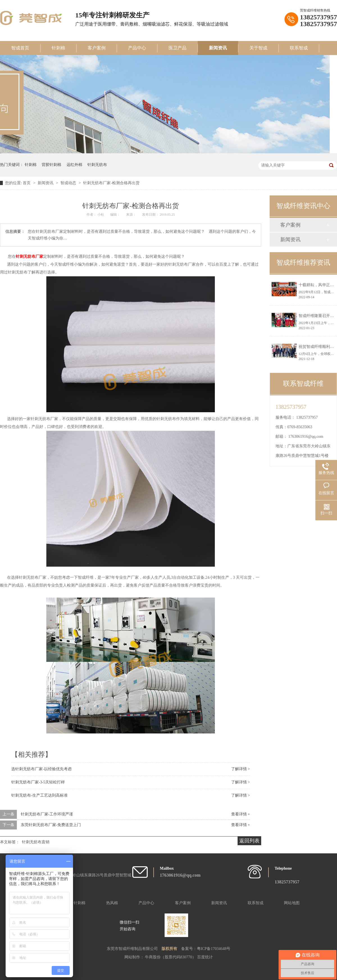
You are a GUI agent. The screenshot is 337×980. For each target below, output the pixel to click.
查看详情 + (241, 814)
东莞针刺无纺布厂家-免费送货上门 (51, 825)
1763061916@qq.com (306, 437)
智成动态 (69, 183)
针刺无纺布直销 (36, 842)
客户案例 (97, 48)
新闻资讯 (218, 48)
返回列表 (249, 841)
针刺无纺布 (97, 165)
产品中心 (137, 48)
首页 (27, 183)
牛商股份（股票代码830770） (171, 957)
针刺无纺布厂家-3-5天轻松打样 (38, 782)
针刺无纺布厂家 (29, 257)
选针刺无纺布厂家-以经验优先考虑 (41, 769)
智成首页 (20, 48)
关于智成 (258, 48)
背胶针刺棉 (51, 165)
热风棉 (112, 903)
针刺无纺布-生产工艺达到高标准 (39, 795)
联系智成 (299, 48)
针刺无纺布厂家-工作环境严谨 (47, 814)
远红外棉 (74, 165)
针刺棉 (58, 48)
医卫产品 (177, 48)
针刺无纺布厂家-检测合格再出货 (111, 183)
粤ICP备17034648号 (214, 949)
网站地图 (292, 903)
